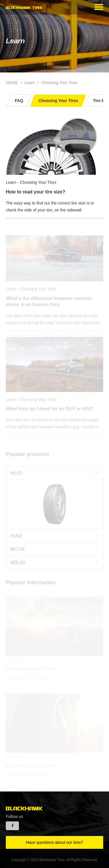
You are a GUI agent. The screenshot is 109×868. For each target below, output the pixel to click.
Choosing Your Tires (59, 83)
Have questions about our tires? (55, 842)
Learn (30, 83)
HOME (12, 83)
